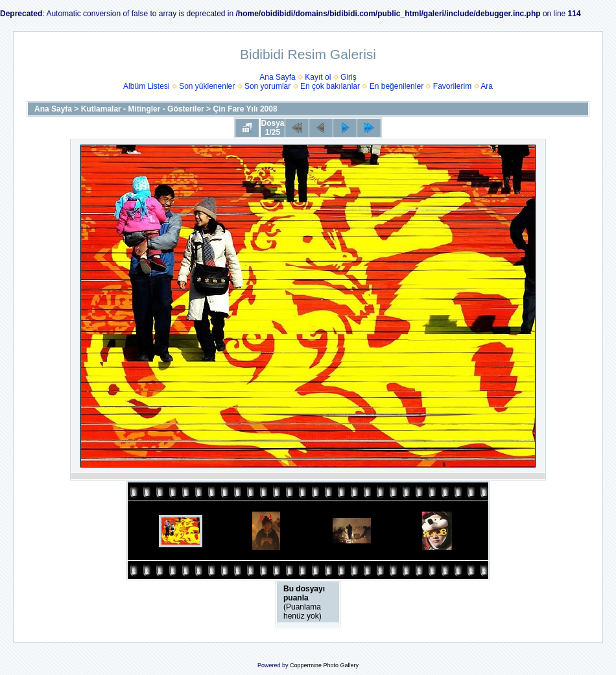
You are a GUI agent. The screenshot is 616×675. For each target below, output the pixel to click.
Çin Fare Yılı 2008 (245, 109)
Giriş (349, 77)
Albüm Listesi (146, 86)
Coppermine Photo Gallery (324, 665)
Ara (487, 86)
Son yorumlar (267, 86)
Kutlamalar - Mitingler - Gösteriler (143, 109)
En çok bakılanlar (330, 86)
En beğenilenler (397, 86)
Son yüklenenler (207, 86)
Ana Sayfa (277, 77)
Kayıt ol (318, 77)
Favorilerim (452, 86)
